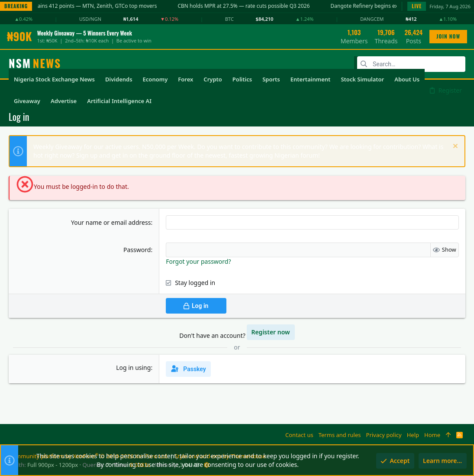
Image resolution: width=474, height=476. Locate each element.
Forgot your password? (198, 261)
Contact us (299, 435)
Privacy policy (384, 435)
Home (432, 435)
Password (137, 250)
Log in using (133, 368)
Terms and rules (340, 435)
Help (413, 435)
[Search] (411, 64)
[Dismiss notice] (454, 147)
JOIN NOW (448, 36)
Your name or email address (111, 222)
